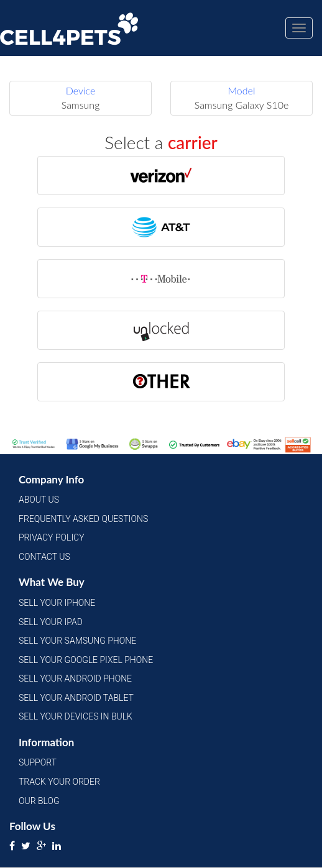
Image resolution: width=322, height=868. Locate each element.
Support (38, 762)
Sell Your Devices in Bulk (76, 716)
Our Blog (39, 801)
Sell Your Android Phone (75, 678)
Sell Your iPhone (57, 603)
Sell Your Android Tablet (76, 698)
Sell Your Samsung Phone (77, 641)
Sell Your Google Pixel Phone (86, 660)
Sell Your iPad (51, 622)
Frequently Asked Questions (83, 519)
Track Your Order (59, 782)
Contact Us (44, 557)
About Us (39, 500)
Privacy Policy (52, 537)
